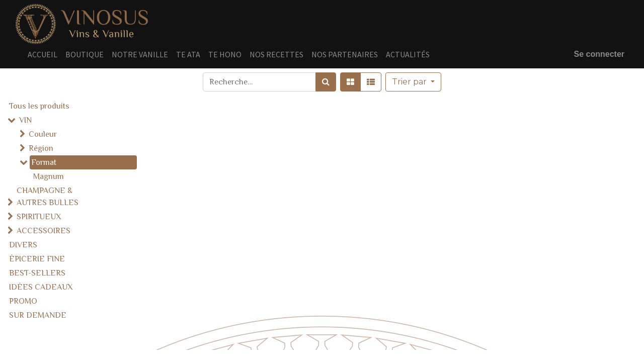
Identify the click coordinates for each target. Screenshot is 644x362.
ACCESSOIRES (44, 231)
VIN (25, 120)
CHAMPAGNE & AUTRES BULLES (48, 197)
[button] (413, 82)
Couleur (43, 134)
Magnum (49, 176)
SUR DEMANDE (38, 315)
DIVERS (23, 245)
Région (41, 148)
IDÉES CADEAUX (41, 287)
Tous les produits (39, 106)
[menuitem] (43, 54)
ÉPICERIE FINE (37, 259)
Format (44, 162)
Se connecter (599, 54)
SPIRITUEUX (39, 217)
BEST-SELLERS (37, 273)
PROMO (23, 301)
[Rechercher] (326, 82)
